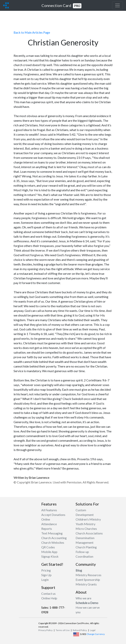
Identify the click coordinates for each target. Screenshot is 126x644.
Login (45, 580)
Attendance (49, 524)
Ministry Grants (86, 584)
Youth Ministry (85, 524)
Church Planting (86, 547)
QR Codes (48, 547)
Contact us (48, 593)
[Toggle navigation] (117, 5)
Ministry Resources (88, 575)
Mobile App (49, 552)
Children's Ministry (88, 519)
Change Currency (96, 634)
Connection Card (61, 6)
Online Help (49, 598)
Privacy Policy (45, 630)
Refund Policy (80, 630)
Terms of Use (63, 630)
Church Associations (89, 533)
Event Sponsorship (88, 580)
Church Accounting (54, 538)
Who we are (83, 598)
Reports (47, 529)
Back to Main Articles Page (32, 32)
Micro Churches (86, 529)
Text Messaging (52, 533)
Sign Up (46, 575)
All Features (49, 510)
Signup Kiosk (50, 556)
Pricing (46, 570)
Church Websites (53, 542)
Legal (93, 630)
